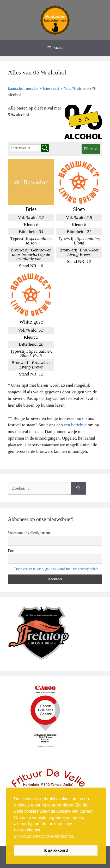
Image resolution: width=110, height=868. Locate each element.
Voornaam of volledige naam (29, 533)
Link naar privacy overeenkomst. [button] (44, 836)
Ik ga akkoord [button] (56, 850)
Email (12, 551)
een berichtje (75, 425)
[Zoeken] (78, 488)
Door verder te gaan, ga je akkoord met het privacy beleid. (57, 569)
